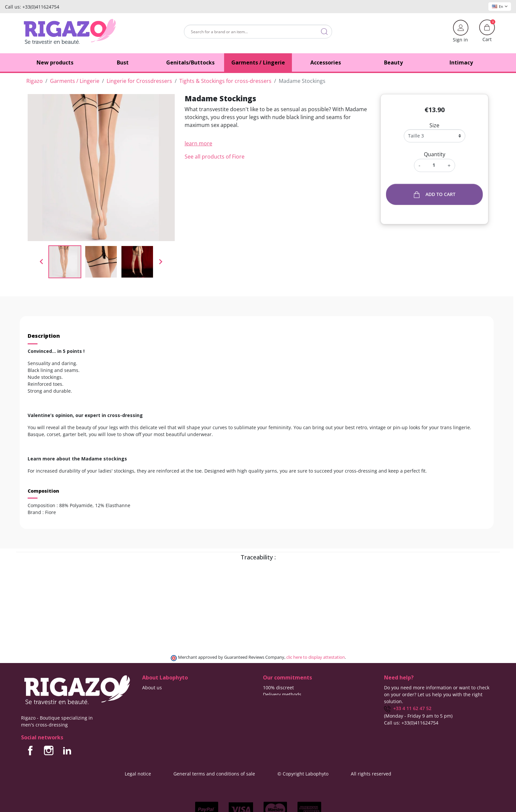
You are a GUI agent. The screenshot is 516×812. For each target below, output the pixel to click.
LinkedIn (67, 750)
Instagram (49, 750)
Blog (147, 701)
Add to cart (435, 195)
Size (434, 125)
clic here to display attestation (316, 657)
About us (152, 688)
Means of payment (284, 708)
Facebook (30, 750)
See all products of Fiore (215, 157)
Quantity (435, 154)
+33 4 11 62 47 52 (408, 708)
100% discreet (278, 688)
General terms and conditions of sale (214, 774)
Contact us (154, 694)
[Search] (258, 32)
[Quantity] (434, 165)
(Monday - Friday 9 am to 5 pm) (418, 716)
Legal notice (138, 774)
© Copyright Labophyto (303, 774)
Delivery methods (282, 694)
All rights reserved (371, 774)
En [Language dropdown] (500, 6)
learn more (198, 143)
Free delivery (277, 701)
